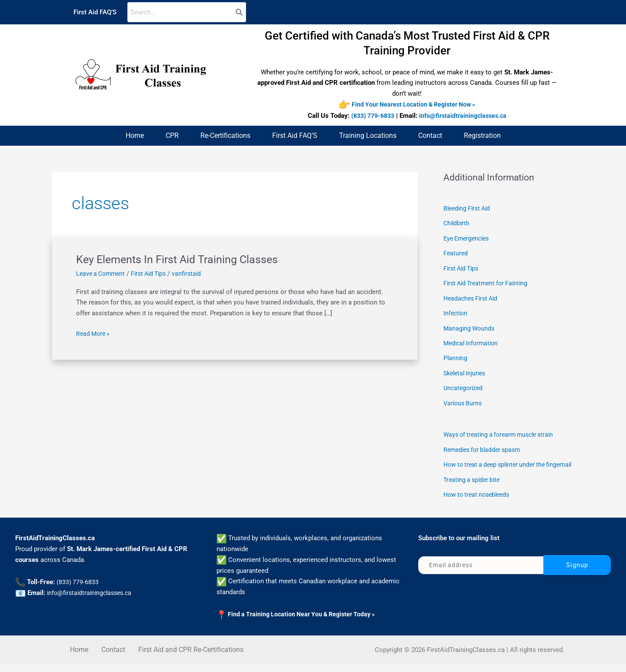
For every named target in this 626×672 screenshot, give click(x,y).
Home (135, 135)
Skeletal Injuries (467, 370)
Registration (482, 135)
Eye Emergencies (468, 238)
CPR (172, 135)
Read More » (94, 333)
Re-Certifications (225, 135)
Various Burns (464, 399)
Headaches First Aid (473, 297)
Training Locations (368, 135)
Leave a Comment (102, 274)
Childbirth (457, 223)
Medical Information (473, 341)
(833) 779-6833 (371, 116)
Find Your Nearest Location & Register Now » (413, 105)
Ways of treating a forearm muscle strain (503, 431)
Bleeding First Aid (469, 209)
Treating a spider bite (474, 488)
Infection (456, 311)
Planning (456, 355)
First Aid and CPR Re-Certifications (191, 657)
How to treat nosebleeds (479, 502)
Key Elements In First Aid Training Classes (180, 259)
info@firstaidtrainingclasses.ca (465, 116)
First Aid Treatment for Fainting (489, 282)
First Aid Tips (154, 274)
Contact (430, 135)
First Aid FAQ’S (95, 12)
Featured (456, 253)
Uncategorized (464, 385)
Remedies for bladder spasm (485, 445)
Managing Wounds (470, 326)
